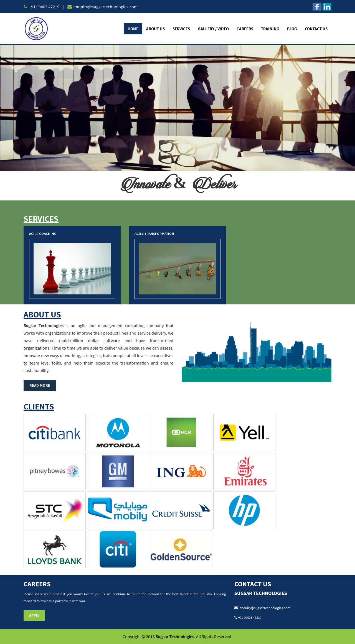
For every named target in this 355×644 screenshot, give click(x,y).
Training (270, 29)
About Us (155, 29)
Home (133, 29)
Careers (245, 29)
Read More (40, 385)
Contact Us (316, 29)
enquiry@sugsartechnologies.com (105, 7)
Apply (34, 615)
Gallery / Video (213, 29)
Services (181, 29)
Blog (292, 29)
